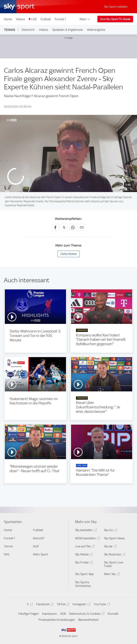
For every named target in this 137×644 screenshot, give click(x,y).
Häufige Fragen (29, 614)
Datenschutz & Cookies (86, 614)
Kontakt (113, 614)
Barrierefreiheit (88, 620)
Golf (36, 546)
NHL (7, 554)
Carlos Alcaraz (69, 254)
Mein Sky (111, 575)
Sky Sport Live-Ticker (114, 564)
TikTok (63, 605)
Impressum (50, 614)
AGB (63, 614)
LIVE (34, 19)
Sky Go (110, 531)
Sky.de (110, 547)
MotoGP (39, 538)
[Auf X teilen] (64, 227)
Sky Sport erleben (116, 7)
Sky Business (114, 555)
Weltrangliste (96, 30)
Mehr (85, 19)
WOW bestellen (87, 539)
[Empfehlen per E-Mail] (82, 227)
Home (8, 19)
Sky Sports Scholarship (83, 584)
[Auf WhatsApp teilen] (73, 227)
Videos (20, 19)
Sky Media (83, 555)
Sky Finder (83, 563)
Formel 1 (60, 19)
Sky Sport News (114, 538)
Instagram (81, 605)
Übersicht (28, 30)
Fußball (46, 19)
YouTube (101, 605)
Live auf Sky (84, 547)
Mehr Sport (41, 554)
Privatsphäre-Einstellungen (57, 620)
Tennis (10, 30)
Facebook (44, 605)
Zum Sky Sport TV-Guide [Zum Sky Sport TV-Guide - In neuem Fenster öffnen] (115, 19)
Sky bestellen (85, 531)
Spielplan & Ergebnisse (68, 30)
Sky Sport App (84, 574)
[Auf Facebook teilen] (55, 227)
